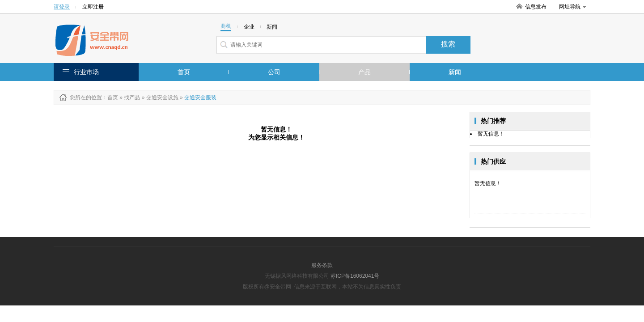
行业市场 (86, 72)
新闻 (455, 72)
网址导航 (572, 7)
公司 (274, 72)
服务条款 (322, 265)
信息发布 (536, 7)
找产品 (132, 97)
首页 (184, 72)
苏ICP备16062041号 (355, 276)
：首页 (110, 97)
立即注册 (93, 7)
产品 (364, 72)
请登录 (62, 7)
